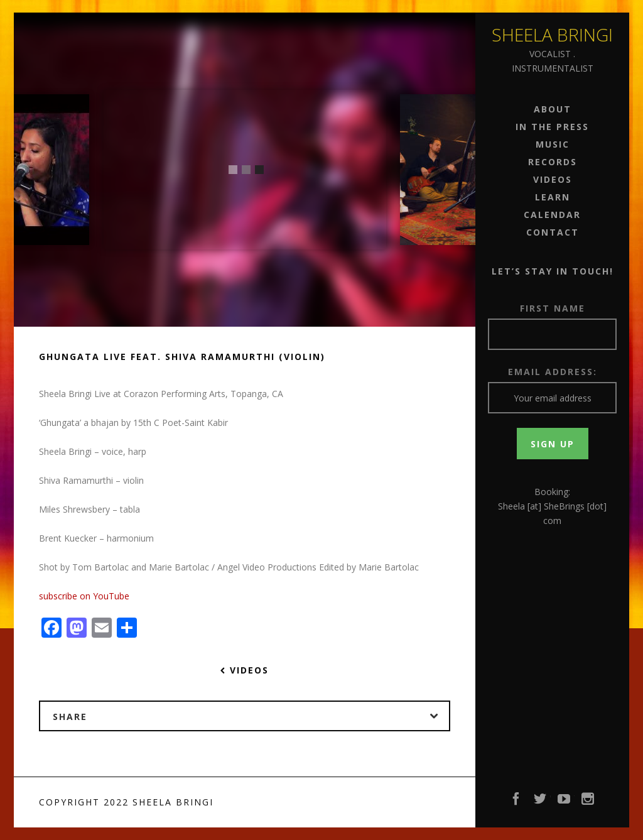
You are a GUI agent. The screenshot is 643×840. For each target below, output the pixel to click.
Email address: (553, 372)
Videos (553, 179)
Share (251, 716)
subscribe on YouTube (84, 596)
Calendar (552, 215)
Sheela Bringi (552, 35)
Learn (553, 197)
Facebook (517, 802)
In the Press (552, 127)
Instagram (588, 802)
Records (553, 162)
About (553, 109)
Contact (553, 232)
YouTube (565, 802)
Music (553, 144)
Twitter (541, 802)
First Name (553, 308)
